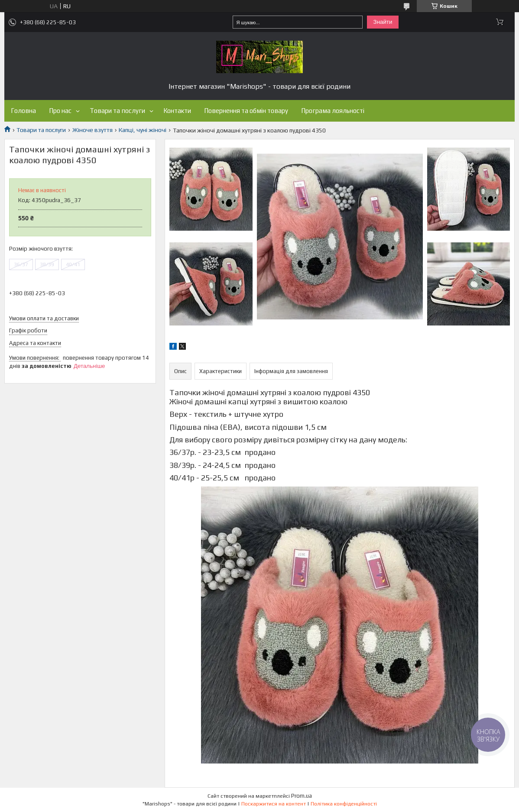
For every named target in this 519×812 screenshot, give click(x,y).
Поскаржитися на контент (274, 804)
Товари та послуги (117, 111)
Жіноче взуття (92, 130)
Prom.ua (302, 796)
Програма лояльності (333, 111)
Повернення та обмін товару (246, 111)
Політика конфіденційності (344, 804)
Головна (23, 111)
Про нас (60, 111)
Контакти (177, 111)
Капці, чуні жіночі (143, 130)
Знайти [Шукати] (383, 22)
